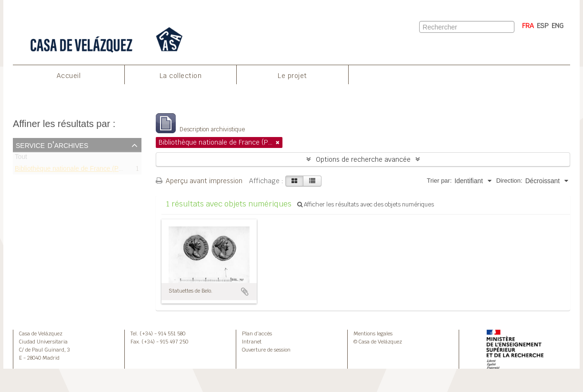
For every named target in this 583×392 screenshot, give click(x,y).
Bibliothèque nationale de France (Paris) (73, 170)
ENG (558, 26)
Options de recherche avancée (363, 159)
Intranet (252, 342)
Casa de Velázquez (41, 333)
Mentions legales (373, 333)
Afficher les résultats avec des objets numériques (366, 205)
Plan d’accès (257, 333)
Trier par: (439, 181)
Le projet (292, 76)
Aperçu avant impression (199, 181)
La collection (181, 76)
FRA (528, 26)
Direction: (509, 181)
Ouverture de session (266, 350)
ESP (543, 26)
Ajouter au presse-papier (245, 292)
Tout (21, 159)
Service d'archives (52, 145)
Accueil (69, 76)
